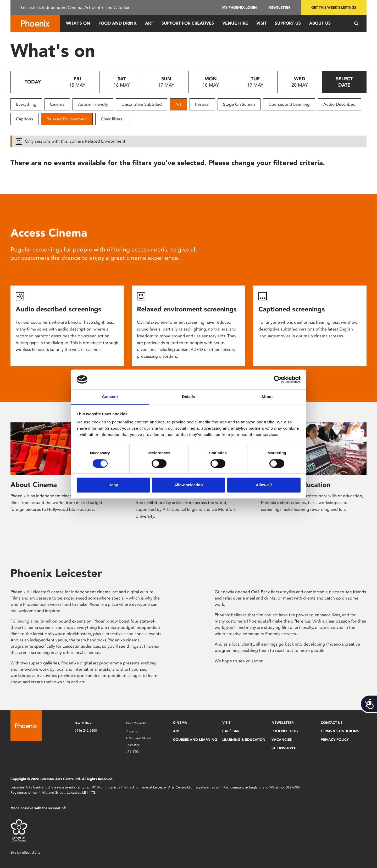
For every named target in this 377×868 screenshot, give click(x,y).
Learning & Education (244, 740)
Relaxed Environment (67, 119)
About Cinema (34, 485)
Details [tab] (188, 397)
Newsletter (279, 7)
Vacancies (282, 740)
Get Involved (284, 748)
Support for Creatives (188, 23)
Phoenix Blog (285, 731)
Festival (202, 104)
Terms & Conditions (340, 731)
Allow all (264, 485)
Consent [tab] (110, 397)
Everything (26, 104)
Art (149, 23)
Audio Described (339, 104)
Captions (24, 119)
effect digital (32, 852)
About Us (320, 23)
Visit (261, 23)
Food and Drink (118, 23)
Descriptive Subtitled (142, 104)
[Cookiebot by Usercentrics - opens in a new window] (278, 379)
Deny (113, 485)
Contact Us (332, 723)
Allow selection (188, 485)
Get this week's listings (334, 7)
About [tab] (267, 397)
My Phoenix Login (240, 7)
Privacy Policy (335, 740)
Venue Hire (235, 23)
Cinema (57, 104)
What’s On (78, 23)
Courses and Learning (289, 104)
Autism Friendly (93, 104)
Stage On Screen (239, 104)
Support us (288, 23)
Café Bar (231, 731)
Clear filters (112, 119)
